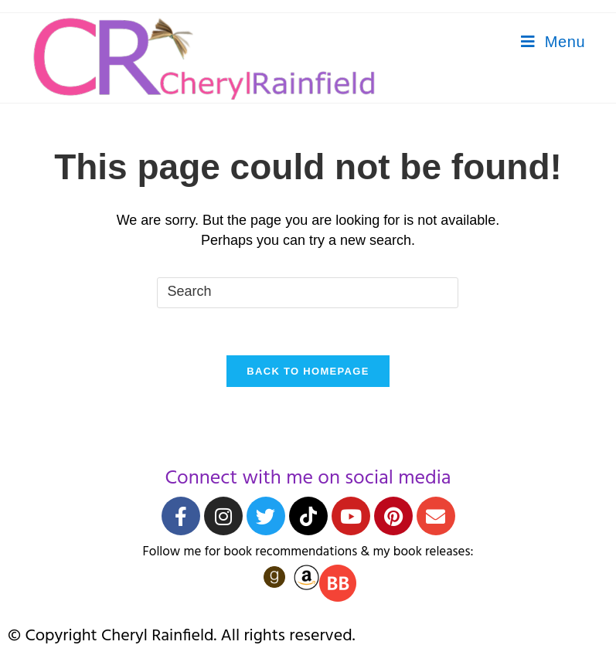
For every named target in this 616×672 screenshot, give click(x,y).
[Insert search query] (308, 293)
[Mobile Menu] (553, 42)
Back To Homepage (308, 371)
